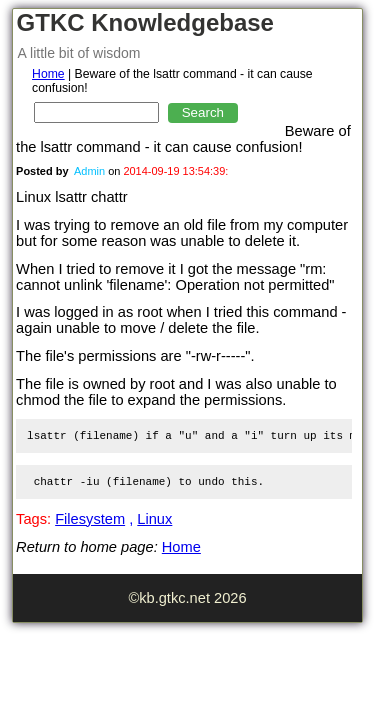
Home (48, 74)
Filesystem (90, 519)
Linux (154, 519)
